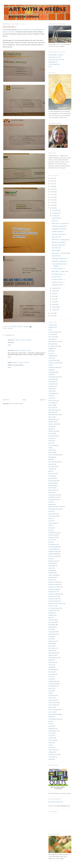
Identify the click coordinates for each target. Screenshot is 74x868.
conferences (52, 386)
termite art (51, 707)
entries (50, 440)
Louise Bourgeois (53, 549)
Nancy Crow (52, 606)
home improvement (54, 495)
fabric (50, 443)
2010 (52, 316)
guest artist (51, 478)
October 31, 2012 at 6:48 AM (23, 340)
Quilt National (52, 653)
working (51, 752)
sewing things (52, 686)
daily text (51, 417)
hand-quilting (52, 485)
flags (50, 459)
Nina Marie (11, 350)
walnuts (51, 743)
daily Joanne (52, 407)
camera (50, 358)
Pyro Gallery (52, 648)
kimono (51, 528)
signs (50, 691)
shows (50, 688)
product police (52, 641)
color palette (52, 379)
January (54, 310)
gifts (50, 471)
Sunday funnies (53, 703)
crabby (50, 391)
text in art (51, 712)
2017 (52, 194)
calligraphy (51, 356)
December (55, 210)
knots (50, 530)
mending (51, 570)
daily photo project (54, 415)
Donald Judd (52, 422)
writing (50, 759)
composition (52, 382)
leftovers (51, 540)
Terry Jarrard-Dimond (54, 710)
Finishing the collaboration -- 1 (60, 261)
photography (52, 625)
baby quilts (51, 344)
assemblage (52, 339)
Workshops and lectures (55, 57)
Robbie (10, 362)
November (55, 213)
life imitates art (53, 544)
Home (24, 400)
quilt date (51, 651)
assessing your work (54, 341)
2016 (52, 197)
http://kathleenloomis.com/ (56, 802)
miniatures (51, 573)
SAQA (50, 676)
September (55, 288)
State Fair (51, 698)
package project (53, 610)
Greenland (51, 476)
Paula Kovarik (52, 620)
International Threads (54, 509)
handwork (51, 488)
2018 (52, 192)
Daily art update (56, 250)
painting (51, 613)
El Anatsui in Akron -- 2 (58, 279)
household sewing (53, 497)
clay (50, 365)
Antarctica (51, 325)
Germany (51, 469)
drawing (51, 426)
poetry (11, 328)
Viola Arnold (52, 740)
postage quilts (52, 632)
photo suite (51, 622)
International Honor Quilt (55, 507)
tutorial (50, 726)
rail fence (51, 665)
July (53, 293)
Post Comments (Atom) (17, 404)
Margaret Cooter (53, 561)
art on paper (52, 334)
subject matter (52, 700)
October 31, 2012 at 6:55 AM (23, 350)
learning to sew (53, 537)
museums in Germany (54, 587)
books (50, 351)
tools (50, 724)
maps (50, 559)
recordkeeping (52, 669)
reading (50, 667)
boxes (50, 353)
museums (51, 580)
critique (51, 396)
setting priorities (53, 681)
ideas (50, 502)
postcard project (53, 634)
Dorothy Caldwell (53, 424)
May (54, 299)
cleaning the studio (54, 367)
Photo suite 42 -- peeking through (61, 253)
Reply (9, 345)
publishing (51, 643)
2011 (52, 313)
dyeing (50, 429)
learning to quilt (53, 535)
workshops (51, 757)
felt (49, 448)
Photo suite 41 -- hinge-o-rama (60, 271)
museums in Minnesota (55, 594)
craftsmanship (52, 393)
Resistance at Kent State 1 (59, 245)
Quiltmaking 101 (53, 62)
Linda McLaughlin (54, 547)
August (54, 291)
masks (50, 568)
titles (50, 721)
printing (51, 639)
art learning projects (54, 332)
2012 (52, 208)
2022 (52, 181)
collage (50, 374)
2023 (52, 178)
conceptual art (52, 384)
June (54, 296)
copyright (51, 389)
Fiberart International (54, 455)
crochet (50, 398)
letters (50, 542)
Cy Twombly (52, 403)
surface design (52, 705)
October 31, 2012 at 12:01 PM (21, 362)
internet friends (53, 514)
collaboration (52, 372)
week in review (53, 750)
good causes (52, 474)
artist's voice (52, 337)
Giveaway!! (55, 221)
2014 (52, 203)
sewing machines (53, 684)
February (55, 307)
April (54, 302)
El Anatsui (51, 433)
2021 (52, 184)
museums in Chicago (54, 582)
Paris (50, 618)
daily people (52, 412)
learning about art (53, 533)
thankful (51, 717)
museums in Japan (53, 589)
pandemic (51, 615)
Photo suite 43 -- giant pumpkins (61, 240)
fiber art (51, 452)
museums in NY (53, 596)
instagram (51, 504)
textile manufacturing (54, 714)
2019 (52, 189)
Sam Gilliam (52, 674)
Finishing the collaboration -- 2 (60, 258)
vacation (51, 735)
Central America (53, 360)
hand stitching (52, 481)
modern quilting (53, 575)
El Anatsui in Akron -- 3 (58, 274)
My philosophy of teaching (56, 55)
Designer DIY (52, 419)
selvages (51, 679)
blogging (51, 348)
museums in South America (56, 603)
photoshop (51, 627)
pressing (51, 636)
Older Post (42, 400)
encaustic (51, 438)
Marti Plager (52, 566)
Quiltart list (52, 655)
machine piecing (53, 551)
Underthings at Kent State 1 (59, 229)
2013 (52, 205)
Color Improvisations (54, 377)
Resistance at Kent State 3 (59, 234)
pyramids (51, 646)
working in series (53, 754)
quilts (50, 660)
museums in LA (53, 592)
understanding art (53, 731)
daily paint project (53, 410)
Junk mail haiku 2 (57, 218)
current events (52, 400)
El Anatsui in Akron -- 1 (58, 282)
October (54, 216)
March (54, 304)
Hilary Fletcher (53, 490)
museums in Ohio (53, 599)
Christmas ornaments (57, 231)
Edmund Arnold (53, 431)
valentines (51, 738)
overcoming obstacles (54, 608)
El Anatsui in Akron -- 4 (58, 269)
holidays (51, 492)
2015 (52, 200)
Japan (50, 518)
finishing (51, 457)
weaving (51, 747)
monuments (52, 577)
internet (51, 511)
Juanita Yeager (52, 523)
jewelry (50, 521)
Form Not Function (54, 462)
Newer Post (6, 400)
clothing (51, 370)
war (50, 745)
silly (50, 693)
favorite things (52, 445)
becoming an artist (53, 346)
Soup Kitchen (52, 695)
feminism (51, 450)
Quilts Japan (52, 662)
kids (50, 525)
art (49, 330)
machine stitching (53, 556)
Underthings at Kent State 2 (59, 226)
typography (52, 728)
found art (51, 464)
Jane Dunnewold (53, 516)
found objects (52, 467)
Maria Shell (52, 563)
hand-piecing (52, 483)
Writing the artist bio (57, 285)
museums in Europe (54, 584)
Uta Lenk (51, 733)
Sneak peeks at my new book (56, 59)
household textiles (53, 500)
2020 (52, 186)
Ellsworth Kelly (53, 436)
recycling (51, 672)
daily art (51, 405)
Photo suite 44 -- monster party (60, 223)
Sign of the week (56, 237)
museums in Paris (53, 601)
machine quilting (53, 554)
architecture (52, 327)
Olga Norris (11, 340)
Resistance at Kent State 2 (59, 242)
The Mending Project (54, 64)
